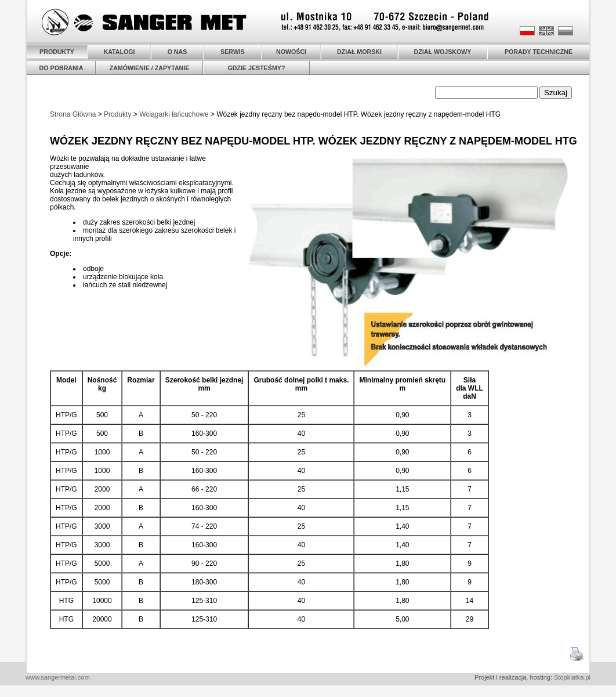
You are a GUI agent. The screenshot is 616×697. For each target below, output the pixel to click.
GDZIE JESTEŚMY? (257, 68)
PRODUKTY (57, 52)
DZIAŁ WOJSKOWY (443, 52)
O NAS (177, 52)
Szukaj (556, 93)
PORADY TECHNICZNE (539, 52)
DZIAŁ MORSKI (359, 52)
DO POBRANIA (61, 68)
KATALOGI (119, 52)
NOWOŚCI (291, 52)
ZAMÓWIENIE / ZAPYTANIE (150, 68)
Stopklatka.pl (572, 677)
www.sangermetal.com (58, 677)
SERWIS (233, 52)
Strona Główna (73, 114)
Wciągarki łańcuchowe (174, 114)
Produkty (117, 114)
